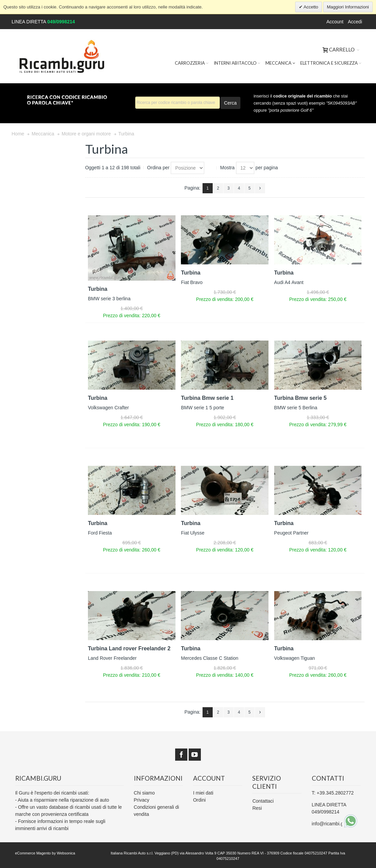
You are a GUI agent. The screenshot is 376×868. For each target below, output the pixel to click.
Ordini (199, 800)
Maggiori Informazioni (348, 7)
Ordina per (158, 168)
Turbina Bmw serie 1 (207, 398)
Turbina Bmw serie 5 (300, 398)
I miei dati (203, 793)
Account (335, 22)
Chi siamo (144, 793)
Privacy (142, 800)
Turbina (98, 289)
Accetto (310, 7)
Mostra (227, 168)
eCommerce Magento (33, 853)
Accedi (355, 22)
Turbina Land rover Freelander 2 (129, 648)
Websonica (66, 853)
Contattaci (263, 801)
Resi (257, 808)
